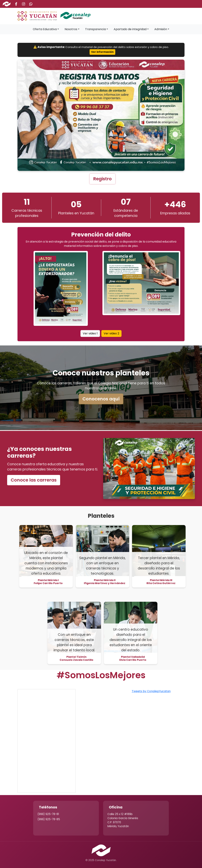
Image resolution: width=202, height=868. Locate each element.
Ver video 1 (90, 333)
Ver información (102, 52)
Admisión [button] (161, 29)
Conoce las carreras (34, 480)
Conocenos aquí (101, 399)
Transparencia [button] (95, 29)
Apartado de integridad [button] (130, 29)
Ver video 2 (111, 333)
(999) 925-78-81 (48, 814)
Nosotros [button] (71, 29)
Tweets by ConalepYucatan (151, 691)
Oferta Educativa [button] (45, 29)
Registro (102, 179)
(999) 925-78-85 (49, 819)
